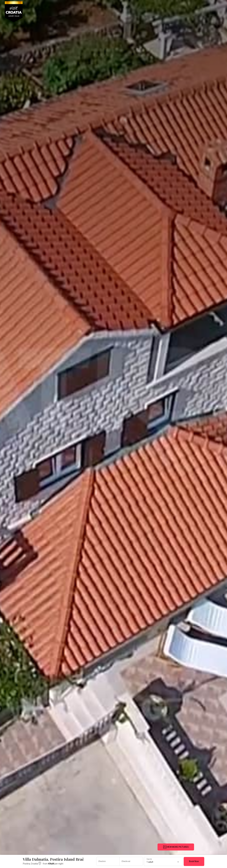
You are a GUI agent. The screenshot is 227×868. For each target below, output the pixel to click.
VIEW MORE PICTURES (176, 847)
